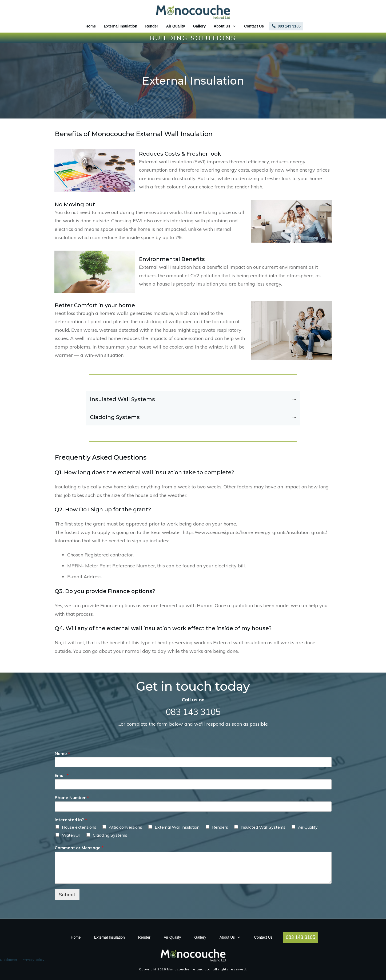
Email (62, 775)
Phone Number (72, 797)
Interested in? (71, 820)
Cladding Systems (110, 835)
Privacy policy (34, 960)
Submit (67, 894)
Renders (220, 827)
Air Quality (308, 827)
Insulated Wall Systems (263, 827)
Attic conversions (126, 827)
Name (62, 753)
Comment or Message (79, 848)
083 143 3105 (193, 712)
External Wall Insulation (177, 827)
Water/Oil (71, 835)
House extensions (79, 827)
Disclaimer (9, 960)
